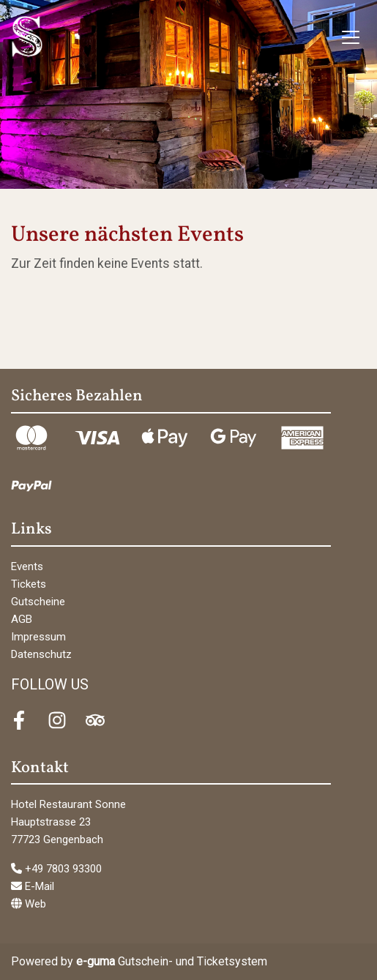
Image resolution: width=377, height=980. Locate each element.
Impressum (38, 637)
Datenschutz (41, 654)
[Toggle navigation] (351, 37)
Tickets (29, 584)
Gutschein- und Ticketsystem (172, 961)
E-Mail (33, 886)
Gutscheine (38, 602)
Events (27, 566)
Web (29, 904)
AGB (22, 619)
